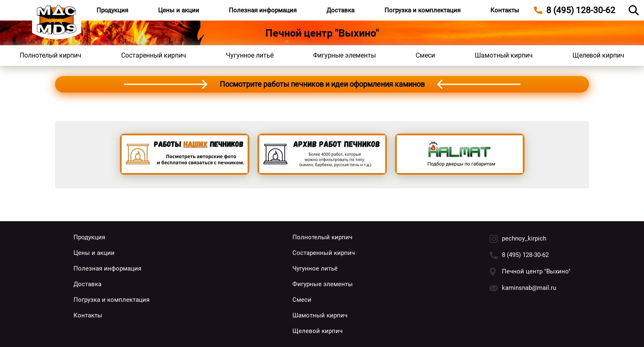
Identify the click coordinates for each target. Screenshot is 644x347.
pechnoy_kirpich (524, 238)
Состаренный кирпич (154, 55)
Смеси (425, 55)
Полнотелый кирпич (51, 55)
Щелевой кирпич (598, 55)
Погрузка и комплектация (422, 10)
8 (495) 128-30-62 (525, 255)
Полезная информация (263, 10)
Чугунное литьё (250, 55)
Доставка (340, 10)
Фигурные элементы (344, 55)
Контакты (505, 10)
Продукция (112, 10)
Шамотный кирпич (504, 55)
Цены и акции (179, 10)
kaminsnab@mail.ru (529, 288)
